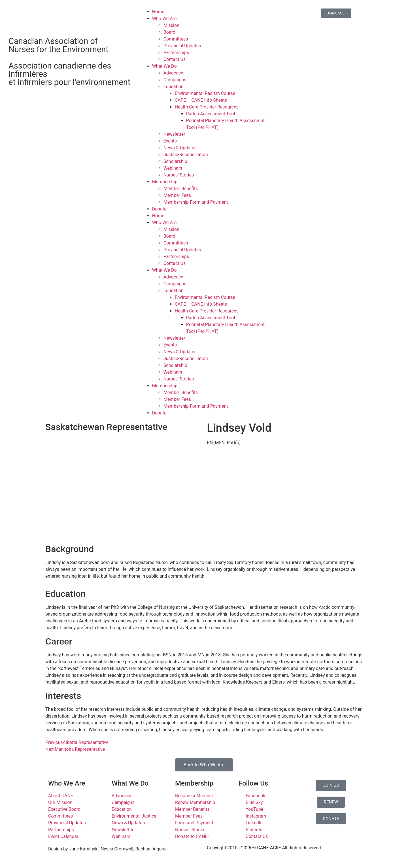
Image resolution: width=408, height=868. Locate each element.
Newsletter (174, 134)
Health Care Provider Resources (207, 107)
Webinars (173, 168)
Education (174, 87)
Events (170, 141)
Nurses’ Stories (179, 175)
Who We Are (164, 19)
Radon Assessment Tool (211, 114)
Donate (159, 209)
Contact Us (175, 59)
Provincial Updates (182, 46)
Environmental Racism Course (205, 93)
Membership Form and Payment (196, 202)
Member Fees (177, 195)
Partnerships (176, 53)
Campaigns (175, 80)
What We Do (164, 66)
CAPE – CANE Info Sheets (201, 100)
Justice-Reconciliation (186, 155)
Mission (171, 25)
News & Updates (180, 148)
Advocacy (173, 73)
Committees (176, 39)
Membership (165, 182)
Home (158, 12)
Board (169, 32)
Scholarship (175, 161)
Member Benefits (181, 189)
